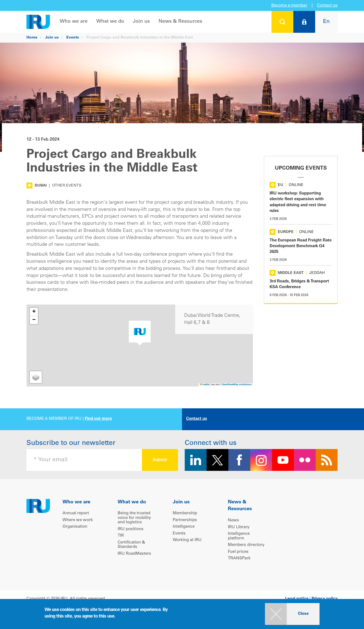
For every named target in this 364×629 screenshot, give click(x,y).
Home (32, 38)
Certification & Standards (131, 545)
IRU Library (239, 527)
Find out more (98, 419)
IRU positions (131, 529)
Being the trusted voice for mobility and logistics (134, 518)
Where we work (78, 520)
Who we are (74, 22)
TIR (121, 536)
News (233, 520)
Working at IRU (187, 540)
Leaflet (205, 385)
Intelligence (184, 527)
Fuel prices (238, 552)
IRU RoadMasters (134, 554)
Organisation (75, 527)
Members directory (246, 545)
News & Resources (180, 22)
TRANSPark (239, 558)
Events (73, 38)
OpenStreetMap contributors (237, 385)
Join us (141, 22)
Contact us (327, 6)
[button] (140, 333)
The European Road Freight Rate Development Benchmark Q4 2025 (301, 246)
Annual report (76, 513)
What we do (110, 22)
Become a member (289, 6)
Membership (185, 513)
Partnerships (185, 520)
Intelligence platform (239, 536)
